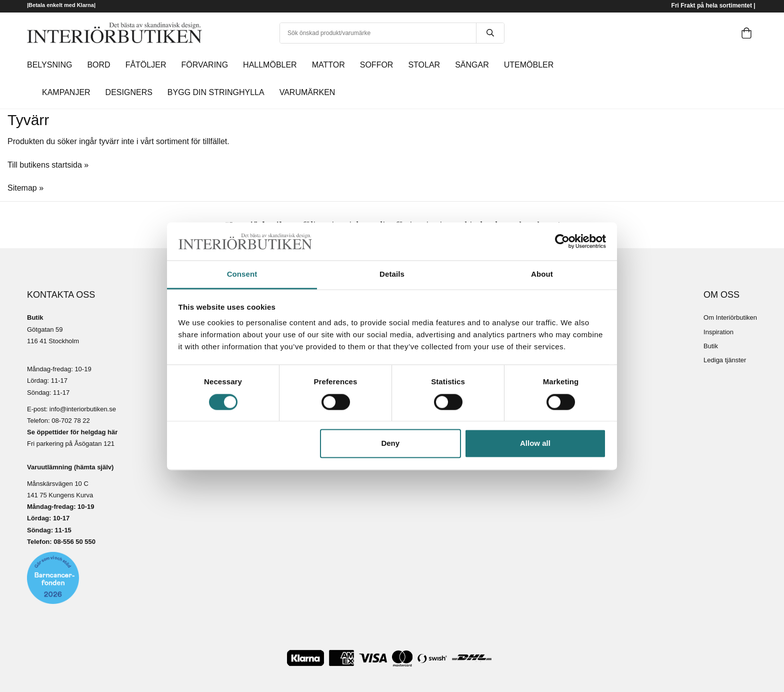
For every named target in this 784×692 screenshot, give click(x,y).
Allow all (535, 444)
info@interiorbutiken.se (83, 409)
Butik (711, 346)
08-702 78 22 (71, 421)
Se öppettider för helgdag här (72, 432)
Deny (390, 444)
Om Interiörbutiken (730, 317)
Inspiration (718, 332)
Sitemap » (25, 188)
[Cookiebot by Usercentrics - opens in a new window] (562, 241)
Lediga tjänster (725, 360)
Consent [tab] (242, 274)
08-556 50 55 (73, 542)
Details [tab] (392, 274)
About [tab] (542, 274)
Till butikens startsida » (48, 165)
